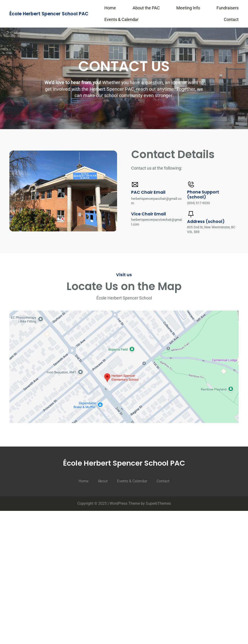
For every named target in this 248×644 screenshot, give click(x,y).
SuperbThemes (158, 503)
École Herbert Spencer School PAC (49, 14)
